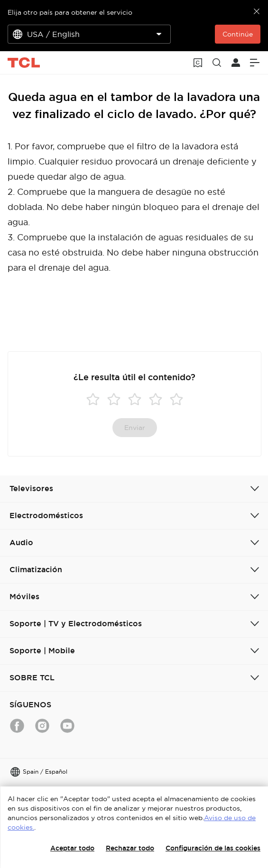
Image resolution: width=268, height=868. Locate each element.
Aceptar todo (72, 848)
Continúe (238, 34)
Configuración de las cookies (213, 848)
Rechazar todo (130, 848)
